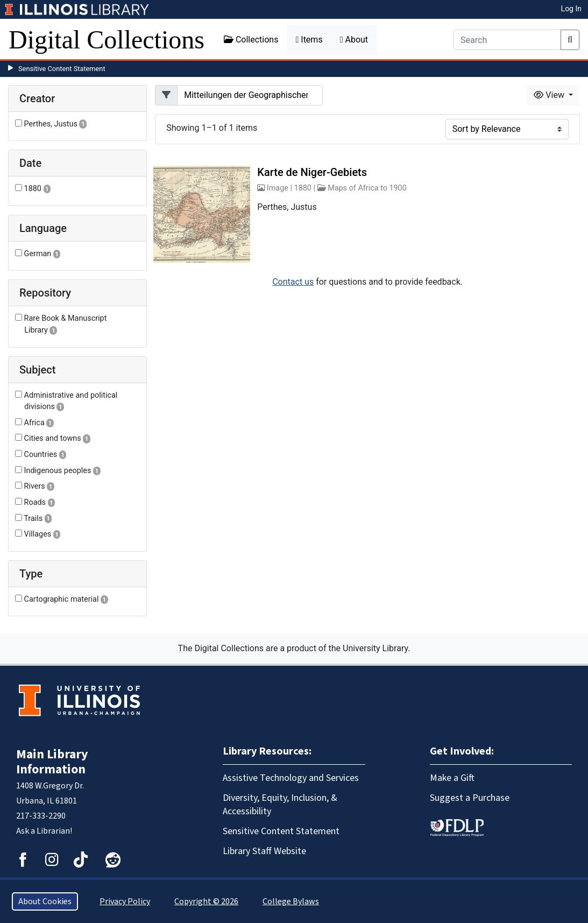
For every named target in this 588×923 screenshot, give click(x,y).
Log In (571, 9)
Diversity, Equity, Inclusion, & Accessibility (280, 805)
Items (309, 40)
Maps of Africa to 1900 (367, 188)
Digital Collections (107, 40)
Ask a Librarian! (44, 831)
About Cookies (45, 901)
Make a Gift (452, 778)
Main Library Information (52, 762)
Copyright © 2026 (206, 901)
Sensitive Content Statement (62, 69)
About (354, 40)
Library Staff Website (264, 851)
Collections (251, 40)
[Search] (507, 40)
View (550, 95)
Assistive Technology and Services (291, 778)
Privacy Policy (125, 901)
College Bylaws (291, 901)
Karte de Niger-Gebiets (312, 172)
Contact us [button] (293, 282)
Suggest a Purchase (470, 798)
